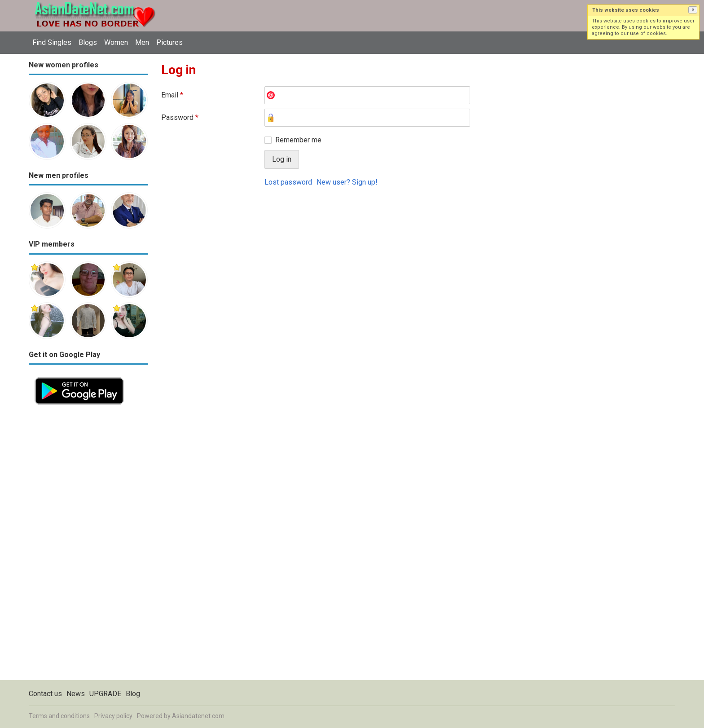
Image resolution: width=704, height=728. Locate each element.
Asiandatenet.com (198, 716)
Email (172, 95)
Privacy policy (113, 716)
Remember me (298, 140)
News (76, 694)
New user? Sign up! (347, 182)
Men (142, 42)
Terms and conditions (59, 716)
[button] (693, 10)
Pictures (169, 42)
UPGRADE (105, 694)
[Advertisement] (88, 545)
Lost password (288, 182)
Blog (133, 694)
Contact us (45, 694)
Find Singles (52, 42)
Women (116, 42)
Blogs (88, 42)
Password (180, 117)
